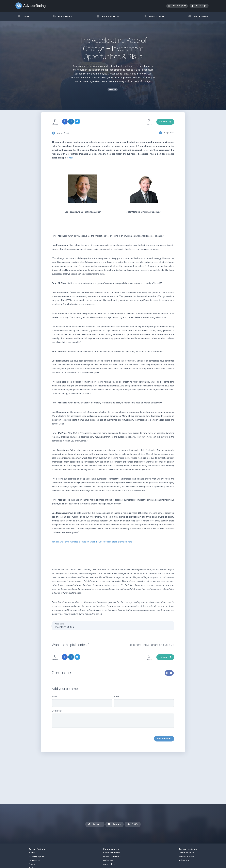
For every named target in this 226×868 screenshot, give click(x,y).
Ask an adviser (198, 17)
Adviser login (199, 6)
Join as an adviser (187, 853)
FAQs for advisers (187, 856)
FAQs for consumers (112, 856)
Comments (113, 723)
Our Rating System (36, 856)
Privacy (32, 864)
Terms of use (34, 860)
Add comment (164, 743)
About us (33, 853)
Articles (115, 825)
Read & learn (108, 18)
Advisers (95, 825)
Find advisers (62, 17)
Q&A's (133, 825)
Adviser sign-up (177, 6)
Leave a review (154, 17)
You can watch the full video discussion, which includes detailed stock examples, (92, 547)
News (67, 138)
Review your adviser (112, 853)
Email (144, 706)
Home (59, 138)
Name (82, 706)
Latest (23, 17)
